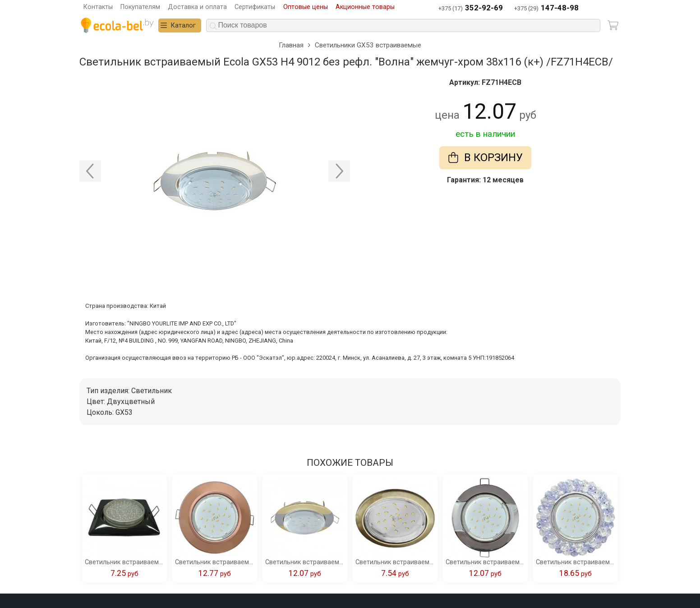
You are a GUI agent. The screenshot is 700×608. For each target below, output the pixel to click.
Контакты (98, 7)
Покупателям (140, 7)
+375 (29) (546, 8)
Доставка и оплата (197, 7)
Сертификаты (255, 7)
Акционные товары (365, 7)
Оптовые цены (306, 7)
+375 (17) (471, 8)
